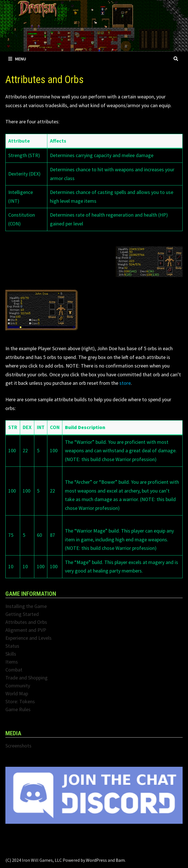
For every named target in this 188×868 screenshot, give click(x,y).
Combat (14, 670)
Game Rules (18, 709)
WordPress (96, 860)
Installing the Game (26, 606)
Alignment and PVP (26, 630)
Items (12, 662)
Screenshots (18, 746)
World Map (17, 693)
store (125, 383)
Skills (11, 654)
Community (18, 686)
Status (12, 646)
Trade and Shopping (27, 678)
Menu (17, 59)
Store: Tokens (20, 701)
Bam (120, 860)
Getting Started (22, 614)
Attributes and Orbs (26, 622)
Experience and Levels (28, 638)
